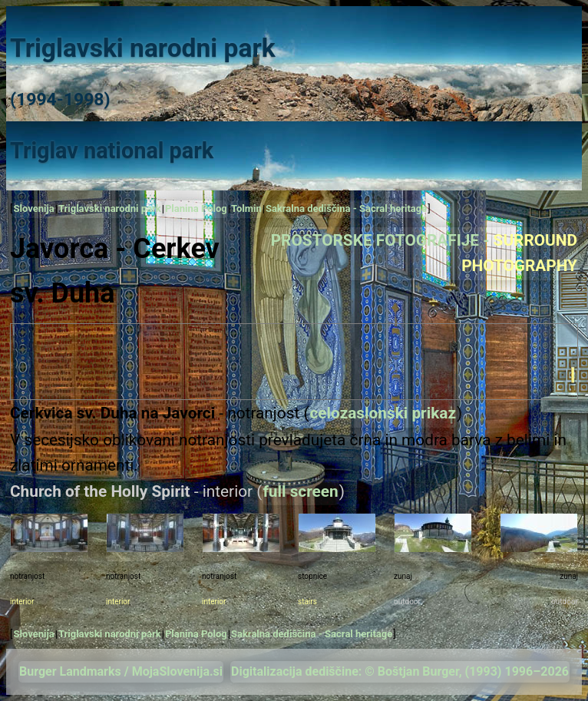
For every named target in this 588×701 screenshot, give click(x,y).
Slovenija (33, 208)
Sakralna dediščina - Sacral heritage (346, 208)
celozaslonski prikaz (383, 413)
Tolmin (246, 208)
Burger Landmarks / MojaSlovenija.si (121, 671)
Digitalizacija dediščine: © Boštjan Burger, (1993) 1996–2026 (400, 671)
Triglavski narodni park (110, 208)
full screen (300, 491)
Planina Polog (196, 208)
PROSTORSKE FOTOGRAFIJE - (424, 253)
